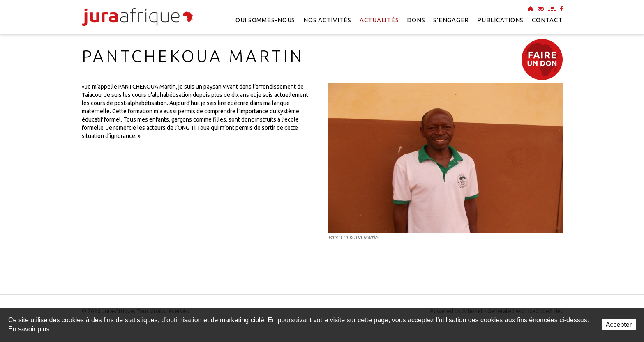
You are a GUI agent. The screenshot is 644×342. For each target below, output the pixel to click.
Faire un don (542, 60)
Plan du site (552, 9)
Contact (547, 20)
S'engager (451, 20)
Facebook (561, 9)
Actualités (379, 20)
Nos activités (327, 20)
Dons (416, 20)
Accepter (619, 325)
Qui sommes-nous (265, 20)
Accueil (530, 9)
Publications (500, 20)
